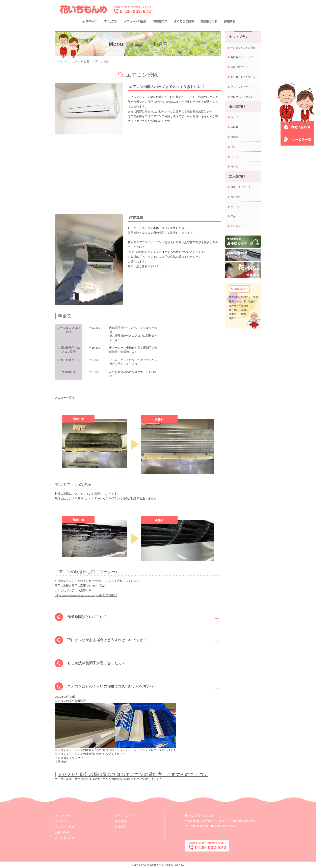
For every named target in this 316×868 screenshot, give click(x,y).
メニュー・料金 (65, 827)
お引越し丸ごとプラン (243, 77)
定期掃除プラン (239, 67)
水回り (234, 127)
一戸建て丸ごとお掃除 (243, 48)
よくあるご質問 (65, 838)
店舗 (233, 216)
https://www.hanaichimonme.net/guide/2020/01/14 (86, 595)
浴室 (233, 147)
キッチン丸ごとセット (243, 87)
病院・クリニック (241, 187)
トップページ (63, 815)
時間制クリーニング (242, 57)
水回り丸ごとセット (242, 97)
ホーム (59, 61)
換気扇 (234, 137)
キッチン (236, 117)
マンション (237, 226)
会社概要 (120, 827)
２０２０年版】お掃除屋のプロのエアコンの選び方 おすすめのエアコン (133, 774)
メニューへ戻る (65, 398)
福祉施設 (236, 197)
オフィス (236, 207)
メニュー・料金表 (78, 61)
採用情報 (120, 821)
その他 (234, 166)
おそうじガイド (125, 815)
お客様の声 (62, 832)
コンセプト (62, 821)
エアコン (236, 157)
